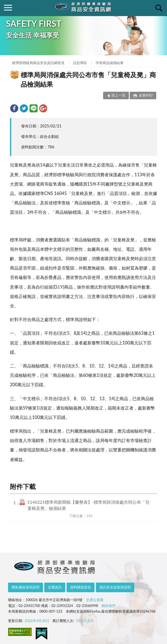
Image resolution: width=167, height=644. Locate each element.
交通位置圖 (95, 600)
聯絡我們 (108, 606)
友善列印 (145, 95)
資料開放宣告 (81, 587)
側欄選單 (8, 8)
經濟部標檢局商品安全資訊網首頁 (38, 63)
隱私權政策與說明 (26, 587)
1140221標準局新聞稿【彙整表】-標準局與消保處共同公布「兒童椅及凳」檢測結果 (88, 505)
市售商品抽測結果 (110, 63)
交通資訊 (55, 587)
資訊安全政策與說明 (115, 587)
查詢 (159, 8)
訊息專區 (80, 63)
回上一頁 (118, 95)
